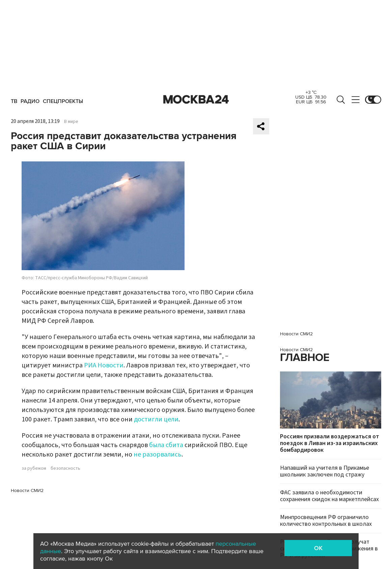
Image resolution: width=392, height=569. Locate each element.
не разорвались (158, 455)
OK (318, 548)
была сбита (166, 445)
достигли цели (156, 419)
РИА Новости (104, 365)
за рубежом (34, 468)
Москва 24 (196, 100)
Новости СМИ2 (27, 490)
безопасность (65, 468)
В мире (71, 122)
